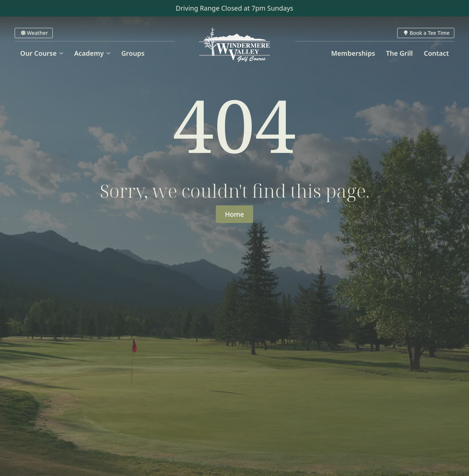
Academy (89, 53)
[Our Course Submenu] (62, 53)
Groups (133, 53)
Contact (436, 53)
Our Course (38, 53)
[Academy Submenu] (110, 53)
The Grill (400, 53)
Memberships (353, 53)
